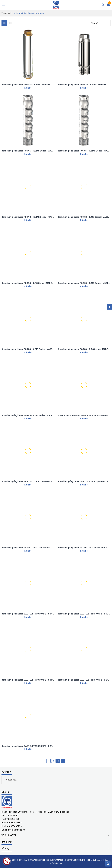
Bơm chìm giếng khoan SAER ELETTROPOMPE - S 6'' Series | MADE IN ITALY (38, 746)
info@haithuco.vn (16, 830)
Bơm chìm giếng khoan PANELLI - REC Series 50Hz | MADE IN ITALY (34, 548)
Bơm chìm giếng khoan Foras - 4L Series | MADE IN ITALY (29, 85)
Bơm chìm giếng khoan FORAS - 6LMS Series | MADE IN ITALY (31, 349)
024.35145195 (12, 819)
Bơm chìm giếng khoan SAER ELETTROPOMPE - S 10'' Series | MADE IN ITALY (39, 680)
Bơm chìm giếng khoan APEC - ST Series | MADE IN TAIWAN (30, 481)
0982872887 (15, 823)
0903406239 (15, 826)
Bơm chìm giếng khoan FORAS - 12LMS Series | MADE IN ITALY (32, 151)
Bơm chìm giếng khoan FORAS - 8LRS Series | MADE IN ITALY (31, 283)
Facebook (11, 780)
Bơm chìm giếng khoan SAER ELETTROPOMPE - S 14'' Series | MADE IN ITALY (39, 614)
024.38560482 (12, 815)
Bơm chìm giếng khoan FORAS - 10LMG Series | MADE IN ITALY (32, 217)
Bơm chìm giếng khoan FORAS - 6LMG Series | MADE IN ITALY (31, 415)
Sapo (60, 863)
